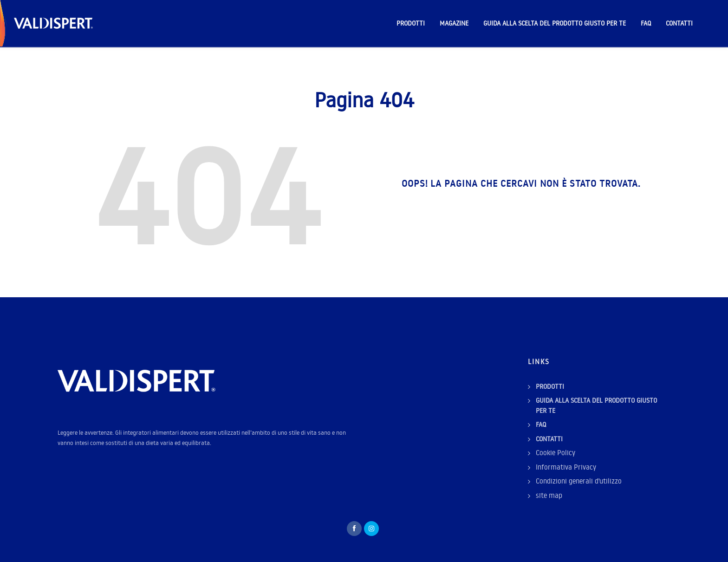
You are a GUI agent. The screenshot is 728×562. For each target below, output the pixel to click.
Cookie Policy (556, 453)
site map (549, 495)
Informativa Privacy (566, 467)
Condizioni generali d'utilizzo (579, 481)
